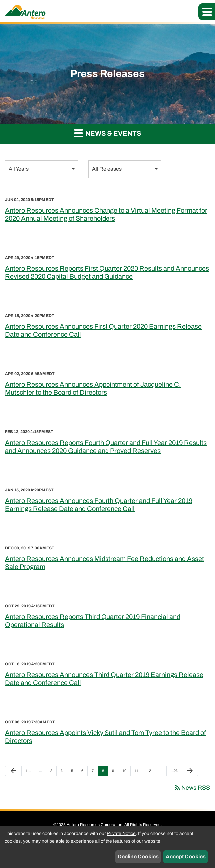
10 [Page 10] (126, 772)
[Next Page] (190, 771)
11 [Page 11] (139, 772)
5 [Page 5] (74, 772)
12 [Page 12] (151, 772)
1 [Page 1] (29, 772)
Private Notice (121, 833)
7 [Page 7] (95, 772)
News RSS (192, 788)
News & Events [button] (108, 133)
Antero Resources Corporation (95, 825)
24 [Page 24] (175, 772)
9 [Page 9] (115, 772)
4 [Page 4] (64, 772)
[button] (207, 12)
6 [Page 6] (84, 772)
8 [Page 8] (105, 772)
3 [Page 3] (53, 772)
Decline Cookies (138, 856)
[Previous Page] (13, 771)
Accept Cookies (186, 856)
